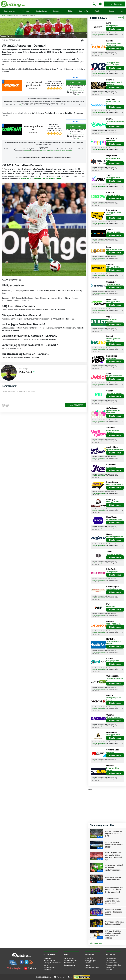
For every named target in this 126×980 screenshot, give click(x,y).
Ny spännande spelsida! (114, 376)
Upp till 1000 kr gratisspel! (111, 320)
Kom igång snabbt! (113, 661)
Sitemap (109, 970)
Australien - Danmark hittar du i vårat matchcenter (41, 179)
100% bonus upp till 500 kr (115, 679)
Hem (4, 16)
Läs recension (33, 88)
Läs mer (120, 18)
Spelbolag (57, 11)
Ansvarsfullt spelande (63, 977)
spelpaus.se (80, 90)
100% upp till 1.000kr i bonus (114, 214)
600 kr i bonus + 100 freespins (113, 103)
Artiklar (9, 16)
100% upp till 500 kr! (113, 267)
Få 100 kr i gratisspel (113, 717)
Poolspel (99, 11)
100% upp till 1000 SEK (114, 393)
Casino (112, 11)
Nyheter (88, 965)
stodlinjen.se (71, 90)
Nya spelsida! (111, 141)
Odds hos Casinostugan (114, 589)
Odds (70, 11)
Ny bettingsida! (111, 358)
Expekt (22, 105)
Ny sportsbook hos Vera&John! (113, 431)
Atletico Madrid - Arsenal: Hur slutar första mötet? (113, 901)
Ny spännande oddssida (114, 519)
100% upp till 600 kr (113, 502)
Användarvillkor (111, 963)
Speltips (26, 11)
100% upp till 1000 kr (113, 232)
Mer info (76, 77)
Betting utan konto (50, 967)
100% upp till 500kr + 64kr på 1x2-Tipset (113, 64)
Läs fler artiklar (96, 943)
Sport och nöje (11, 11)
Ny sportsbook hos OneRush (113, 769)
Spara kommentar (75, 405)
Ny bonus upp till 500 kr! (115, 450)
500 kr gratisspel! (112, 26)
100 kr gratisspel (112, 572)
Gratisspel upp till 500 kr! (115, 537)
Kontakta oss (110, 961)
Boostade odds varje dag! (115, 485)
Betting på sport (91, 961)
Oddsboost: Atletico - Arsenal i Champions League (114, 912)
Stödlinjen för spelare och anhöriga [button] (64, 151)
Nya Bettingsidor (49, 961)
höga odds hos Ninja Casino (113, 159)
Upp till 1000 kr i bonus (114, 250)
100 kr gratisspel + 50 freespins (114, 642)
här (78, 94)
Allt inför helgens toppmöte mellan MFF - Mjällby (115, 845)
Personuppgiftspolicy (113, 965)
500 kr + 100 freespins (114, 624)
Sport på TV (84, 11)
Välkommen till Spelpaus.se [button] (47, 151)
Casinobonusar (70, 965)
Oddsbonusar (69, 958)
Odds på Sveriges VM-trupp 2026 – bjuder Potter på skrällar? (114, 890)
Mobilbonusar (69, 963)
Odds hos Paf (111, 607)
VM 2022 (10, 36)
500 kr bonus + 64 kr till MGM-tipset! (114, 83)
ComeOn (40, 156)
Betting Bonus (41, 11)
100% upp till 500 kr (33, 128)
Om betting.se (111, 958)
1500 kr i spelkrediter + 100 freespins (114, 340)
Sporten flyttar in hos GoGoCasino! (113, 412)
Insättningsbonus (70, 961)
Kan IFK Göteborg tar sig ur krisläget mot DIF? (114, 834)
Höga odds (110, 752)
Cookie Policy (110, 967)
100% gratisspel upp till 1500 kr (33, 84)
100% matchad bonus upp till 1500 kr (114, 44)
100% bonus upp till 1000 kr (115, 122)
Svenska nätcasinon (92, 967)
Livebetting (47, 970)
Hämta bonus (76, 83)
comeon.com (27, 151)
